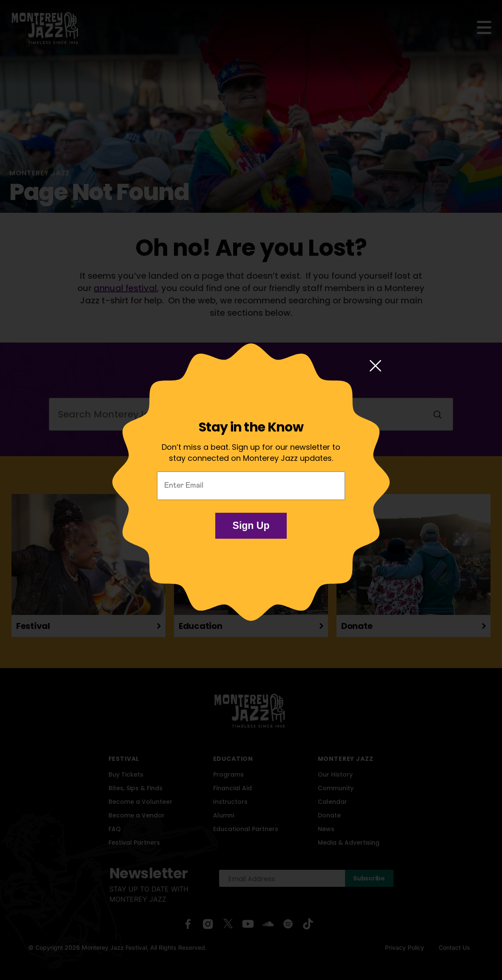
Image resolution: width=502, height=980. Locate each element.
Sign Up (251, 526)
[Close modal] (375, 366)
